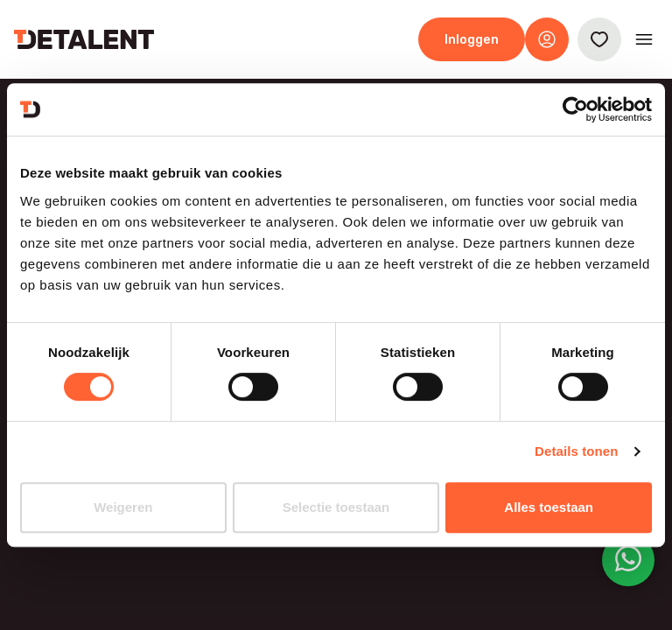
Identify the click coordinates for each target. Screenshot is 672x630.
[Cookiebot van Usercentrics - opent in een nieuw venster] (575, 109)
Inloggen (472, 39)
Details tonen (576, 451)
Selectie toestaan (336, 507)
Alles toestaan (549, 507)
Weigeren (123, 507)
